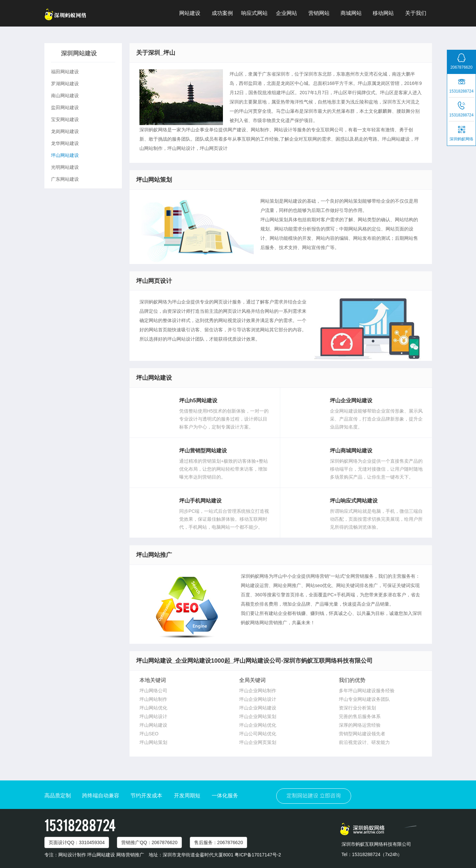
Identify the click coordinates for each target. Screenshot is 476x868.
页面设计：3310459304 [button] (77, 842)
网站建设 (190, 13)
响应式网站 (254, 13)
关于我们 (416, 13)
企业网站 (287, 13)
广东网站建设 (65, 179)
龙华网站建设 (65, 143)
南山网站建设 (65, 96)
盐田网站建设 (65, 107)
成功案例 (222, 13)
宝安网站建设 (65, 119)
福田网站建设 (65, 72)
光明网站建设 (65, 167)
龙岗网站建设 (65, 131)
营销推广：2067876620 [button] (149, 842)
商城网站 (351, 13)
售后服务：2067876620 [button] (219, 842)
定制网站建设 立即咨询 (314, 796)
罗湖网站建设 (65, 84)
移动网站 (383, 13)
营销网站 (319, 13)
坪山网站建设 (65, 155)
